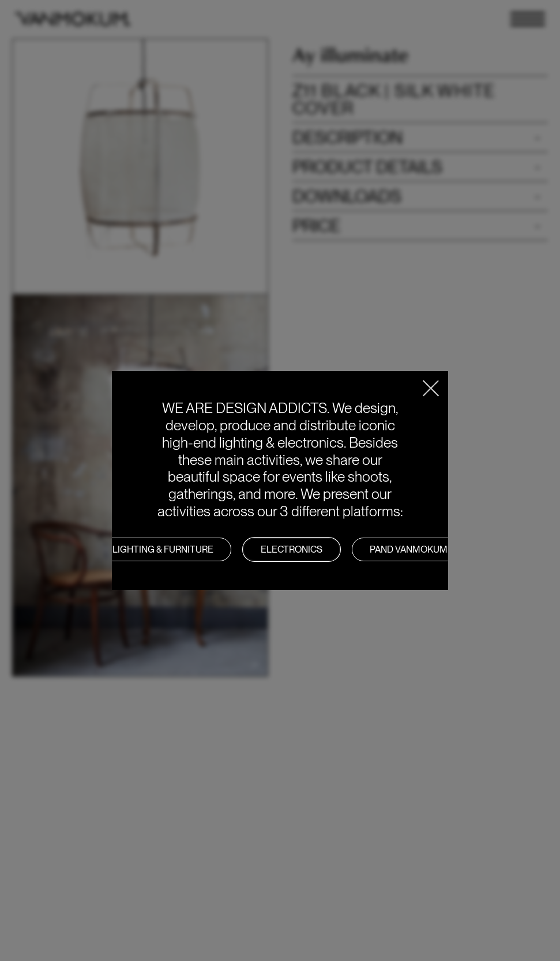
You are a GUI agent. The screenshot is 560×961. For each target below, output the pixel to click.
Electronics (292, 549)
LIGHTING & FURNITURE (163, 549)
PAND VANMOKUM (409, 549)
